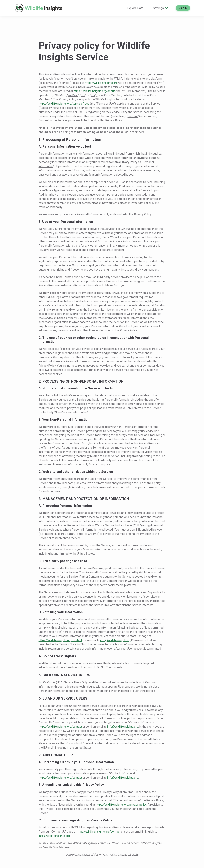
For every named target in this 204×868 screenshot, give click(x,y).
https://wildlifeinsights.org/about (94, 91)
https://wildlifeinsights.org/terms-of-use (64, 104)
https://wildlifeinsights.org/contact (60, 640)
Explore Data (135, 8)
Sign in (183, 8)
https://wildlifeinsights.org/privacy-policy (121, 805)
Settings (160, 8)
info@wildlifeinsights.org (116, 640)
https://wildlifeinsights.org (101, 83)
